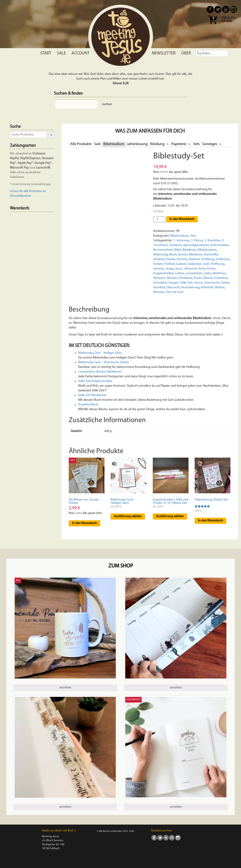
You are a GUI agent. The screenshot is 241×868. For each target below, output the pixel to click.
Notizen (172, 278)
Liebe (208, 273)
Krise (202, 269)
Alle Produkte (81, 144)
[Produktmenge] (159, 219)
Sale (61, 53)
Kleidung (158, 144)
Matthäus (219, 273)
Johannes (191, 269)
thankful (159, 287)
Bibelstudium (114, 144)
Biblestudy (161, 255)
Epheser (195, 259)
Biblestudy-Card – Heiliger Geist (100, 353)
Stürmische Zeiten (217, 283)
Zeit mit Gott (175, 292)
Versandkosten (20, 196)
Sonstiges (210, 144)
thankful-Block (88, 405)
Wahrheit (207, 287)
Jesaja (170, 269)
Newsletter (164, 53)
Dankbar (159, 259)
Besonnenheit (163, 250)
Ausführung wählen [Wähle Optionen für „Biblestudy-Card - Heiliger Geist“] (128, 516)
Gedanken (195, 264)
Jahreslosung (137, 144)
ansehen (65, 688)
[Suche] (51, 135)
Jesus (179, 269)
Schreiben (160, 283)
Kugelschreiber (164, 273)
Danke (171, 259)
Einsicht (182, 259)
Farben (158, 264)
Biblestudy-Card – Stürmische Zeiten (104, 362)
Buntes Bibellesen (191, 255)
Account (80, 53)
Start (46, 53)
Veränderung (190, 287)
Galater (181, 264)
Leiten (180, 273)
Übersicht (173, 287)
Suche (15, 127)
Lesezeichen (194, 273)
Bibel (178, 250)
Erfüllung (208, 259)
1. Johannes (181, 241)
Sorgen (174, 283)
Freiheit (170, 264)
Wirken (220, 287)
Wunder (159, 292)
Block (173, 255)
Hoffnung (218, 264)
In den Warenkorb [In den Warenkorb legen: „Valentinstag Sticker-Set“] (210, 521)
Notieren (159, 278)
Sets (196, 144)
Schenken (221, 278)
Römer (208, 278)
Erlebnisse (223, 259)
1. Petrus (197, 241)
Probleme (186, 278)
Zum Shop (121, 566)
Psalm (198, 278)
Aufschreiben (220, 245)
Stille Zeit (186, 283)
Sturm (199, 283)
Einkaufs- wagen (228, 20)
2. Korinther (213, 241)
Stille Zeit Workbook (92, 395)
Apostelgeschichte (196, 245)
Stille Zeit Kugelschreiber (95, 381)
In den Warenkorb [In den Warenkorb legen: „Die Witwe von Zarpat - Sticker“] (84, 523)
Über (186, 53)
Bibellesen (189, 250)
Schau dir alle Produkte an (28, 191)
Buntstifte (211, 255)
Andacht (176, 245)
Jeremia (159, 269)
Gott (207, 264)
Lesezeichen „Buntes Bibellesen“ (100, 372)
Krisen (211, 269)
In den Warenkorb (182, 219)
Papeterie (179, 144)
